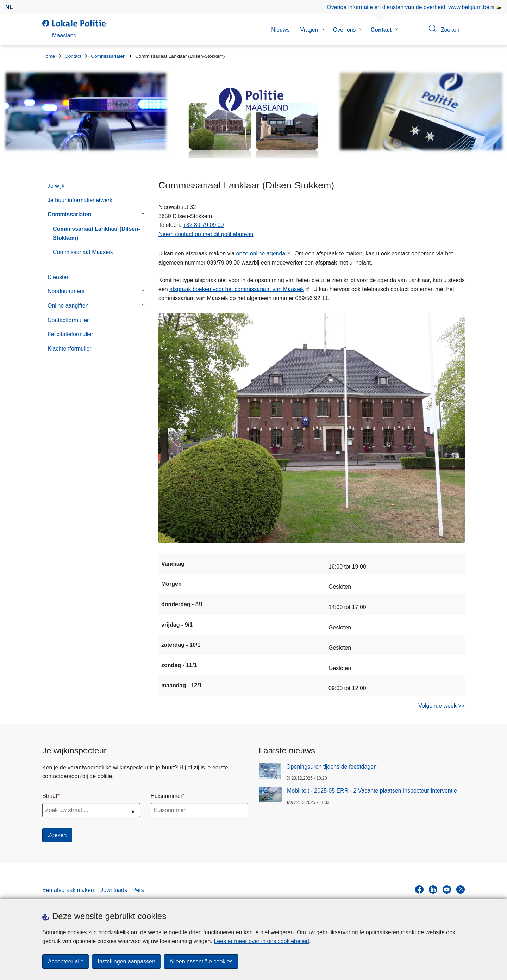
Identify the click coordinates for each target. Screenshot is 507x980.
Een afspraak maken (68, 890)
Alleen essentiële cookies (201, 962)
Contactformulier (68, 320)
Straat (50, 796)
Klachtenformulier (70, 349)
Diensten (59, 277)
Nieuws (280, 30)
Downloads (113, 890)
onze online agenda (261, 253)
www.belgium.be (469, 7)
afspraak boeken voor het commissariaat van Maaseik (237, 289)
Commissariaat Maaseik (83, 252)
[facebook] (419, 889)
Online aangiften (68, 306)
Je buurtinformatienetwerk (80, 200)
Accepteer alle (66, 962)
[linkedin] (433, 889)
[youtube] (447, 889)
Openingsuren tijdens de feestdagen (331, 767)
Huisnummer (167, 796)
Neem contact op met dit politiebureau (206, 234)
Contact (381, 30)
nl (9, 7)
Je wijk (56, 186)
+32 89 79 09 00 (203, 225)
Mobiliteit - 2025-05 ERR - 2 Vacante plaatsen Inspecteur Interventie (372, 791)
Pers (138, 890)
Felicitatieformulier (70, 334)
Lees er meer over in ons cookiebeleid (261, 941)
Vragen (309, 30)
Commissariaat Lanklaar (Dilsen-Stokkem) (96, 233)
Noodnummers (66, 291)
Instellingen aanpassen (126, 962)
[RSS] (461, 889)
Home (49, 56)
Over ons (345, 30)
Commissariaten (108, 56)
